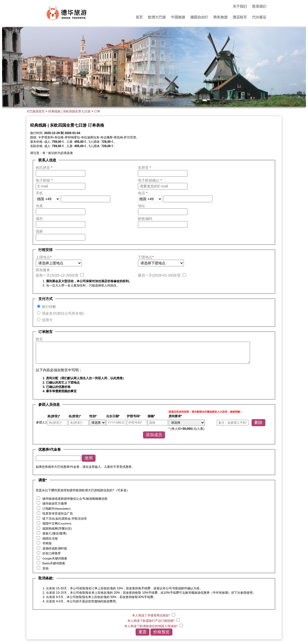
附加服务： (45, 270)
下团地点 (146, 257)
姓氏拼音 (44, 168)
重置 (143, 632)
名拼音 (145, 168)
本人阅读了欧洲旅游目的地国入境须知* (151, 626)
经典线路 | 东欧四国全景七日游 (69, 111)
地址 (141, 206)
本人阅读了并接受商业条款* (151, 615)
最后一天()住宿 (160, 275)
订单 (97, 111)
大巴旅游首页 (35, 111)
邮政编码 (145, 219)
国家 (39, 231)
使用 (89, 458)
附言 (39, 339)
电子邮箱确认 (150, 180)
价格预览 (161, 632)
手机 (39, 193)
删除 (258, 422)
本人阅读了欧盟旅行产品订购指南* (151, 621)
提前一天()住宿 (58, 275)
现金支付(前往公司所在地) (63, 313)
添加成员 (154, 435)
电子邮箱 (44, 180)
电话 (143, 193)
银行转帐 (49, 307)
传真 (39, 206)
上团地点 (44, 257)
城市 (39, 219)
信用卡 (47, 320)
